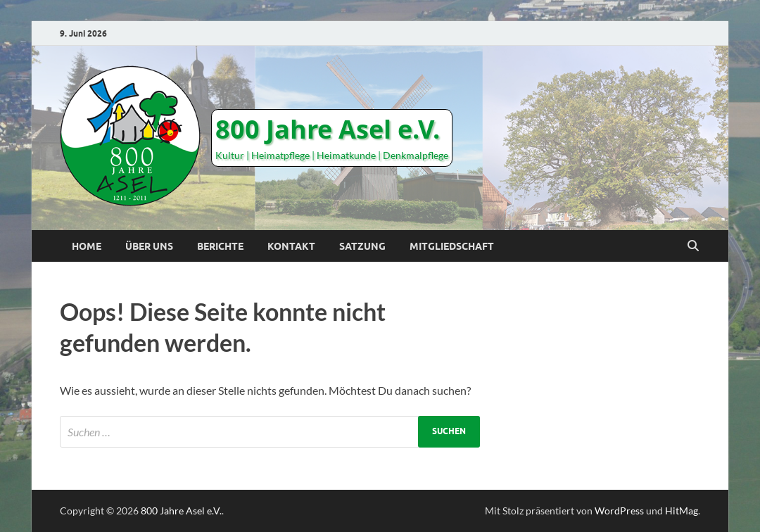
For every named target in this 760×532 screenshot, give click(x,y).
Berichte (220, 246)
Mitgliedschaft (452, 246)
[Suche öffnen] (693, 246)
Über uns (149, 246)
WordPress (619, 511)
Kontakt (291, 246)
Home (87, 246)
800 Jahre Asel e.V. (328, 129)
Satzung (362, 246)
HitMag (682, 511)
